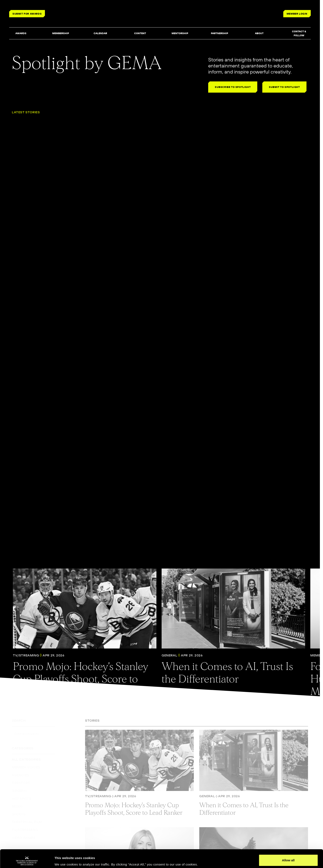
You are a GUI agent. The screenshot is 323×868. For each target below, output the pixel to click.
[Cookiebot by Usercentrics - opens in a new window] (27, 860)
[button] (21, 34)
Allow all (288, 843)
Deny (288, 857)
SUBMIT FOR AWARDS (27, 14)
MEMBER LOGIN (297, 14)
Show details (64, 859)
